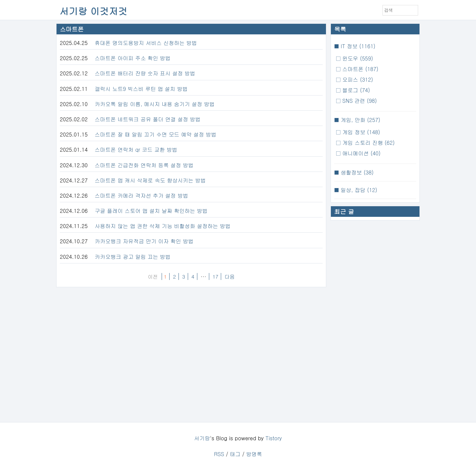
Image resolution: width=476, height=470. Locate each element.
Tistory (274, 438)
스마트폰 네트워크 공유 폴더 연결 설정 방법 (148, 119)
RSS (219, 454)
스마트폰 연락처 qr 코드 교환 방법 (136, 150)
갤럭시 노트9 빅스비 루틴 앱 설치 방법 (141, 89)
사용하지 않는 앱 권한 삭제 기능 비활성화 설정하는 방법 (163, 226)
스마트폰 (359, 69)
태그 (235, 454)
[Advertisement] (375, 323)
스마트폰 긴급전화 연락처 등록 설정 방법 (144, 165)
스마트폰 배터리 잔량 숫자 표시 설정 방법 (145, 73)
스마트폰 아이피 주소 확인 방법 (133, 58)
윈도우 (357, 58)
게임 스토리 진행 (368, 143)
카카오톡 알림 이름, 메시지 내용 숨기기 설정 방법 (155, 104)
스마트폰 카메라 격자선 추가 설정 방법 (142, 196)
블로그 (355, 90)
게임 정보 (360, 132)
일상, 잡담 (358, 190)
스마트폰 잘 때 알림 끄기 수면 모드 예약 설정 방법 (156, 134)
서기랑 (202, 438)
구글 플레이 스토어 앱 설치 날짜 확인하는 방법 (151, 211)
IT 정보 (357, 46)
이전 (153, 276)
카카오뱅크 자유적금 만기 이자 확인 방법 (144, 241)
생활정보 (356, 172)
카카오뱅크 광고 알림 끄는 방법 (133, 257)
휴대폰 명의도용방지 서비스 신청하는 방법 (146, 43)
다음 (229, 276)
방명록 (254, 454)
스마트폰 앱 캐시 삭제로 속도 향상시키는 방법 (150, 180)
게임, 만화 (359, 120)
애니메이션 (360, 153)
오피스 (357, 79)
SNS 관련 (359, 101)
